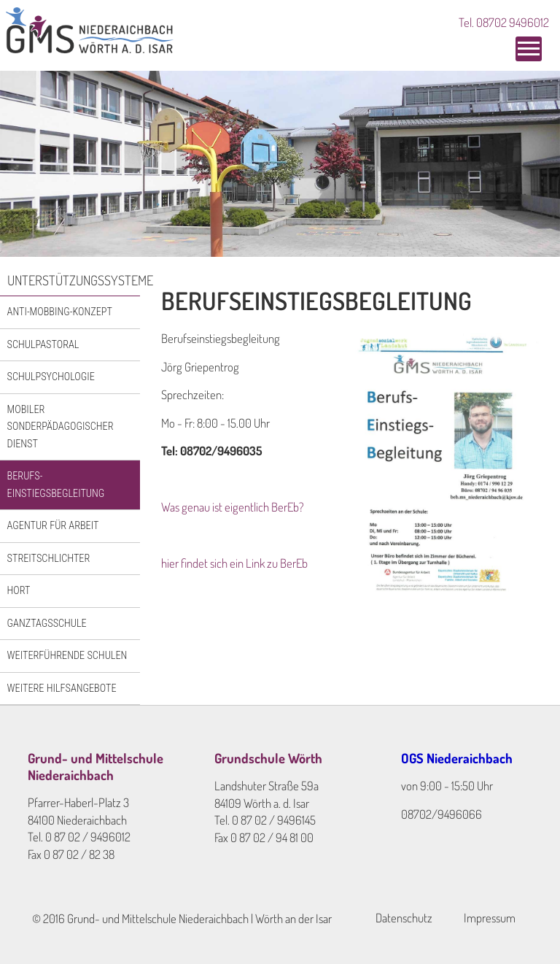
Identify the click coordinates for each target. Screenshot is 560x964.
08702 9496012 (513, 22)
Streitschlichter (49, 558)
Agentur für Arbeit (53, 525)
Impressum (490, 918)
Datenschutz (404, 918)
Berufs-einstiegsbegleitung (56, 485)
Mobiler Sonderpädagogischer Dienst (61, 427)
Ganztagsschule (47, 623)
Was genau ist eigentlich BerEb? (233, 507)
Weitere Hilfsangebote (62, 688)
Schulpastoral (43, 344)
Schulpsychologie (51, 377)
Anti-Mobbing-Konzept (60, 312)
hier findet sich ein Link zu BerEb (234, 563)
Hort (19, 590)
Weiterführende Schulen (67, 655)
